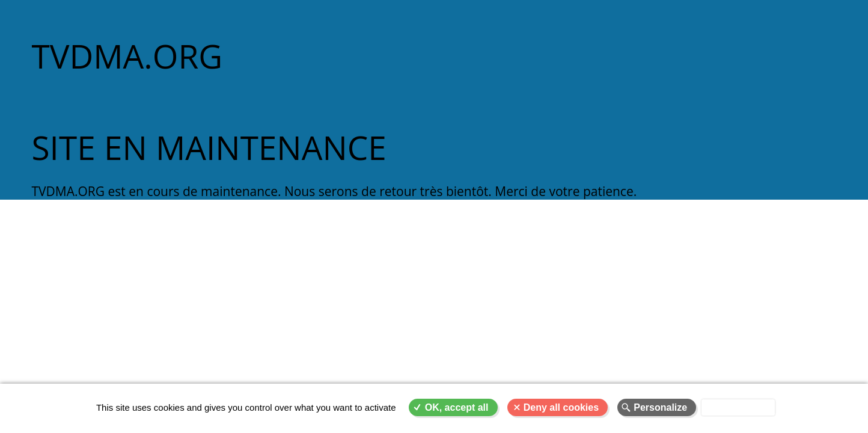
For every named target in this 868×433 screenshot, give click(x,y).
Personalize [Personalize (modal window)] (660, 407)
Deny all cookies (561, 407)
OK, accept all (457, 407)
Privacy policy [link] (738, 407)
